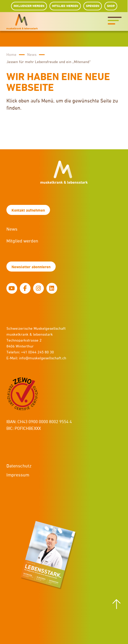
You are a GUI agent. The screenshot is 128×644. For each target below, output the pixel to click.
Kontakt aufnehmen (28, 210)
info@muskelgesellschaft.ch (43, 358)
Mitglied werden (22, 241)
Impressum (18, 475)
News (32, 55)
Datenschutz (19, 466)
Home (11, 55)
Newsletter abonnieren (31, 267)
